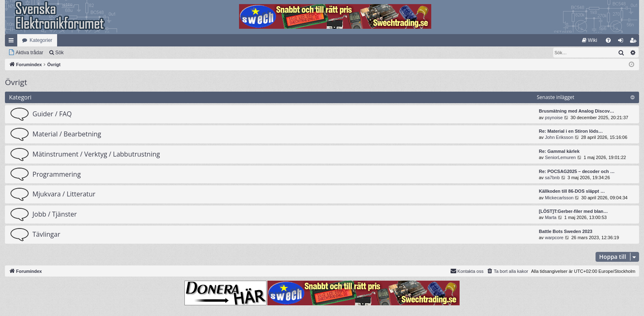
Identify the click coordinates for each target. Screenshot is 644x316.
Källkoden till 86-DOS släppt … (572, 191)
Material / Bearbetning (67, 134)
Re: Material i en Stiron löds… (571, 131)
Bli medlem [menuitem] (635, 42)
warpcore (554, 238)
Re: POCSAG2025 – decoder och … (577, 171)
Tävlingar (46, 234)
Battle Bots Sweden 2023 (566, 231)
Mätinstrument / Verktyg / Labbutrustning (96, 154)
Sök (59, 53)
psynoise (554, 118)
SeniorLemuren (560, 157)
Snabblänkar (13, 42)
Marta (551, 217)
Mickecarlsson (559, 198)
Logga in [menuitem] (622, 42)
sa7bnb (552, 178)
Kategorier (41, 40)
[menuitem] (590, 40)
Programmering (57, 174)
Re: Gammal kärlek (559, 151)
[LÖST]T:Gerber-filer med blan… (573, 211)
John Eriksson (559, 137)
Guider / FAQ (52, 114)
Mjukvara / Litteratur (64, 194)
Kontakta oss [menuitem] (467, 271)
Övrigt (16, 82)
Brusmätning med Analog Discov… (577, 111)
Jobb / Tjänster (55, 214)
